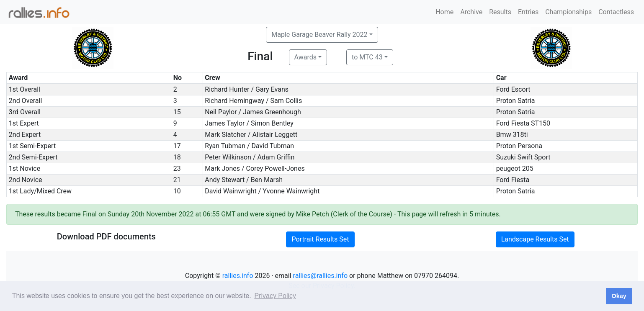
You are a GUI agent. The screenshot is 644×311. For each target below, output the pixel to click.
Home (444, 12)
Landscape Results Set (535, 239)
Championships (568, 12)
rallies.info (238, 276)
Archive (471, 12)
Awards (305, 57)
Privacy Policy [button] (275, 296)
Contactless (616, 12)
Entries (528, 12)
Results (500, 12)
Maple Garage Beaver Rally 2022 (319, 35)
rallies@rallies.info (320, 276)
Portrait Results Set (320, 239)
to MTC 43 (367, 57)
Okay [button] (619, 296)
